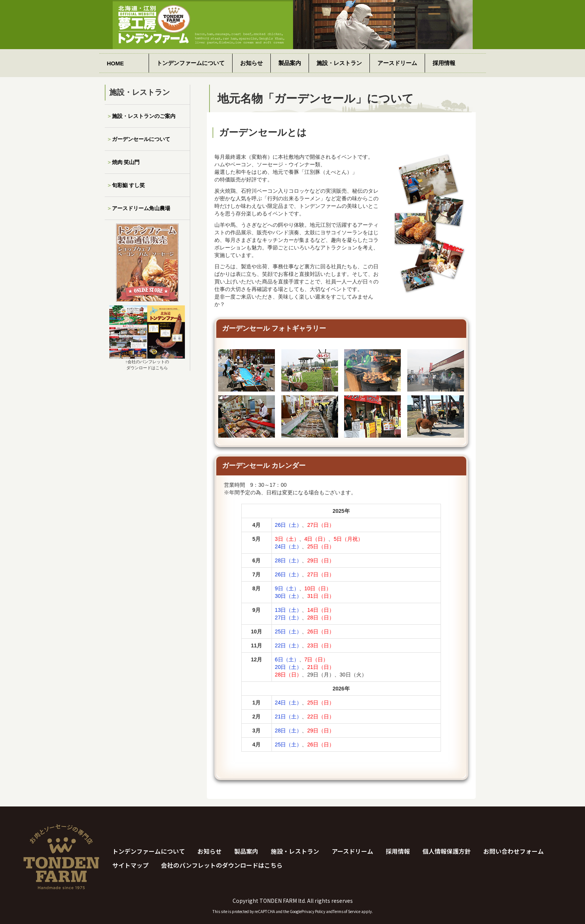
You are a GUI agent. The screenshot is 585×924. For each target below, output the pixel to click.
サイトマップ (130, 865)
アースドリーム (397, 63)
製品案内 (290, 63)
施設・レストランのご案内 (144, 116)
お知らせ (251, 63)
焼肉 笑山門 (126, 162)
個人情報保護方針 (447, 851)
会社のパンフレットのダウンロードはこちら (222, 865)
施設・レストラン (339, 63)
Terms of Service (347, 911)
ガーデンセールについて (141, 139)
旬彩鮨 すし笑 (129, 185)
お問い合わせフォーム (514, 851)
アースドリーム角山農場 (141, 208)
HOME (116, 63)
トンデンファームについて (191, 63)
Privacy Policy (313, 911)
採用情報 (444, 63)
